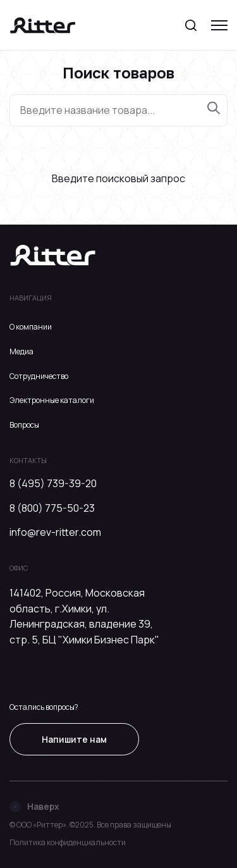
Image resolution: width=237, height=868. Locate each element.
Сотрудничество (39, 376)
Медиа (21, 351)
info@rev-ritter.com (55, 532)
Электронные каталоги (52, 400)
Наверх (34, 806)
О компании (31, 327)
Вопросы (24, 425)
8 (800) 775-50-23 (52, 508)
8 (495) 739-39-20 (53, 483)
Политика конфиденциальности (68, 842)
